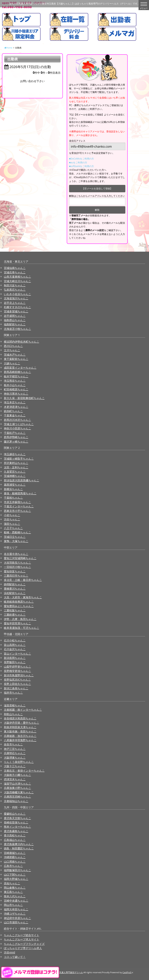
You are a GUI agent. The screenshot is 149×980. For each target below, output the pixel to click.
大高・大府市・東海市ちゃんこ (23, 597)
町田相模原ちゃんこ (16, 389)
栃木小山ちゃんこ (15, 385)
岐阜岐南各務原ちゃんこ (19, 602)
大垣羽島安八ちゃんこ (17, 563)
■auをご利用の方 (78, 162)
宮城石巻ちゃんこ (15, 272)
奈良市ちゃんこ (13, 744)
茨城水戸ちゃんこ (15, 355)
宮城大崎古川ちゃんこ (17, 281)
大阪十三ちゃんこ (15, 766)
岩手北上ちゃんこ (15, 303)
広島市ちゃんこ (13, 866)
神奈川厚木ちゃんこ (16, 394)
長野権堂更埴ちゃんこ (17, 671)
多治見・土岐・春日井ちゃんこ (23, 580)
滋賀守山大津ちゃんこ (17, 784)
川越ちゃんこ (12, 363)
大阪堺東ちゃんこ (15, 758)
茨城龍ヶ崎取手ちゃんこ (19, 459)
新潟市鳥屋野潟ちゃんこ (19, 675)
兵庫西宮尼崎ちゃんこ (17, 797)
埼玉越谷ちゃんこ (15, 454)
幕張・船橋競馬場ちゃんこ (20, 493)
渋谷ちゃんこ (12, 519)
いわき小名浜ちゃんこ (17, 294)
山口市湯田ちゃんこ (16, 922)
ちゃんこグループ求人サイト (22, 939)
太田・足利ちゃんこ (16, 467)
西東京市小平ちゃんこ (17, 511)
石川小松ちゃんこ (15, 640)
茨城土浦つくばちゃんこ (19, 424)
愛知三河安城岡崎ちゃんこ (20, 558)
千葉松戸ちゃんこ (15, 433)
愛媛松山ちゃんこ (15, 814)
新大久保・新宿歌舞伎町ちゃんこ (24, 398)
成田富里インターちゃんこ (20, 368)
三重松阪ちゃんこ (15, 610)
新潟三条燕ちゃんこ (16, 688)
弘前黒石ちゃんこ (15, 290)
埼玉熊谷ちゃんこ (15, 381)
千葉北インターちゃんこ (19, 506)
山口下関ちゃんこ (15, 875)
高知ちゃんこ (12, 883)
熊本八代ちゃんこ (15, 896)
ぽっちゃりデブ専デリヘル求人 (23, 948)
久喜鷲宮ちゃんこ (15, 472)
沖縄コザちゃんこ (15, 914)
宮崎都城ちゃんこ (15, 853)
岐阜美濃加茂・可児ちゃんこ (22, 628)
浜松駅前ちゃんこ (15, 593)
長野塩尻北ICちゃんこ (17, 680)
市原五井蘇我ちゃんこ (17, 502)
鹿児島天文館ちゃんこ (17, 818)
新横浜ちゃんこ (13, 489)
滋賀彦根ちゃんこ (15, 705)
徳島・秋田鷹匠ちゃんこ (19, 848)
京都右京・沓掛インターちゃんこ (24, 771)
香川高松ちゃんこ (15, 835)
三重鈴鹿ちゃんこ (15, 615)
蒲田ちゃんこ (12, 524)
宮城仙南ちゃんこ (15, 268)
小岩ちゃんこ (12, 515)
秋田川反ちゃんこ (15, 285)
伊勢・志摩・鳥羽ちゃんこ (20, 619)
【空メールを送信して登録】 (97, 188)
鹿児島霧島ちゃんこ (16, 831)
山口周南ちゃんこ (15, 862)
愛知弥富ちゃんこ (15, 571)
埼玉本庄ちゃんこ (15, 402)
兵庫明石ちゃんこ (15, 753)
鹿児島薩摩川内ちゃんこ (19, 844)
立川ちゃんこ (12, 350)
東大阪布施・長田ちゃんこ (20, 731)
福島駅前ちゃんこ (15, 324)
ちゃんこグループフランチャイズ (24, 944)
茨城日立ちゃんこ (15, 537)
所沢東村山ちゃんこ (16, 463)
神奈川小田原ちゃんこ (17, 428)
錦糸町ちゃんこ (13, 411)
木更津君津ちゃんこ (16, 407)
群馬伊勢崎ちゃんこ (16, 437)
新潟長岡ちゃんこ (15, 658)
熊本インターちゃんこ (17, 827)
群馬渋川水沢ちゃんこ (17, 420)
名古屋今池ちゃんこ (16, 554)
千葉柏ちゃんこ (13, 498)
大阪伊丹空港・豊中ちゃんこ (22, 723)
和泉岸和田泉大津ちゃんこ (20, 727)
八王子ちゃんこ (13, 528)
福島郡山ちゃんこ (15, 320)
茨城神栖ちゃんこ (15, 476)
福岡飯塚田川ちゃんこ (17, 870)
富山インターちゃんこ (17, 654)
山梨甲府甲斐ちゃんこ (17, 667)
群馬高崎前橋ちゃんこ (17, 372)
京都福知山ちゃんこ (16, 801)
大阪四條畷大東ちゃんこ (19, 792)
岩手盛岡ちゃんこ (15, 316)
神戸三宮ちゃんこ (15, 749)
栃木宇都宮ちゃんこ (16, 376)
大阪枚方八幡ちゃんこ (17, 775)
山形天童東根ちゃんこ (17, 277)
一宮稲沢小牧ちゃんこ (17, 567)
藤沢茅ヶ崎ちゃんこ (16, 441)
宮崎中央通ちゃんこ (16, 901)
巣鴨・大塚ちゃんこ (16, 541)
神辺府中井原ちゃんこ (17, 918)
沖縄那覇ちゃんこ (15, 857)
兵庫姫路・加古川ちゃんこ (20, 736)
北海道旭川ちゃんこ (16, 298)
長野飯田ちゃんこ (15, 662)
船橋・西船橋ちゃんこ (17, 532)
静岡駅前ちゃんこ (15, 584)
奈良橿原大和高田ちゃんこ (20, 718)
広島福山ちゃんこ (15, 840)
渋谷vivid (10, 952)
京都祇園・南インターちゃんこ (23, 710)
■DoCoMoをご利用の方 (81, 159)
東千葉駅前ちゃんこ (16, 359)
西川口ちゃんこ (13, 346)
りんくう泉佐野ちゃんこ (19, 762)
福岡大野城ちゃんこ (16, 879)
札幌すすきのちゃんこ (17, 307)
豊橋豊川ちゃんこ (15, 589)
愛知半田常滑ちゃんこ (17, 623)
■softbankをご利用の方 (81, 166)
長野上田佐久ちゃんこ (17, 684)
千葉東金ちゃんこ (15, 415)
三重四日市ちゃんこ (16, 576)
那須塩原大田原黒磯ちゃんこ (22, 480)
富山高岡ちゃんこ (15, 645)
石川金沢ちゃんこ (15, 649)
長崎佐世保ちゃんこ (16, 822)
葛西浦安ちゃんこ (15, 485)
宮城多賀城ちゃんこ (16, 311)
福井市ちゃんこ (13, 693)
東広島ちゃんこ (13, 892)
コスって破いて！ (15, 957)
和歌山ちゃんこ (13, 714)
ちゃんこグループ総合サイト (22, 935)
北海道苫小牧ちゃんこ (17, 329)
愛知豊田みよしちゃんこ (19, 606)
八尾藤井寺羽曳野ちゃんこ (20, 740)
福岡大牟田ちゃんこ (16, 909)
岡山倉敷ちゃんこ (15, 888)
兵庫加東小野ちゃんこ (17, 788)
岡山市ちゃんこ (13, 905)
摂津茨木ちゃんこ (15, 779)
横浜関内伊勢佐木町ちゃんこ (22, 342)
